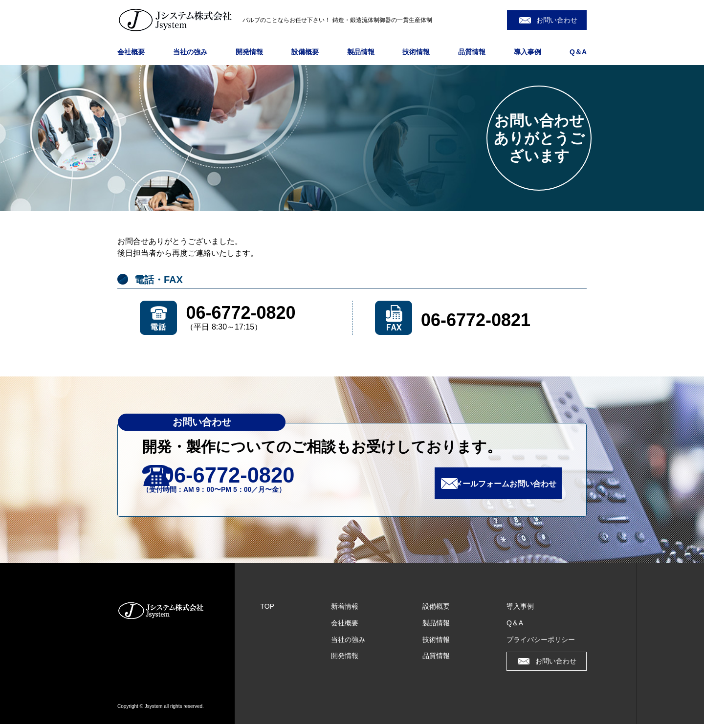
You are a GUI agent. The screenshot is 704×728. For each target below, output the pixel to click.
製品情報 (361, 52)
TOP (267, 611)
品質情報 (472, 52)
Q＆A (578, 52)
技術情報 (416, 52)
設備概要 (305, 52)
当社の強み (190, 52)
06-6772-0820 (241, 313)
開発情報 (249, 52)
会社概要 (131, 52)
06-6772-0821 (476, 320)
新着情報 (345, 611)
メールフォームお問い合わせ (495, 485)
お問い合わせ (557, 20)
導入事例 (528, 52)
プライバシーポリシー (541, 643)
